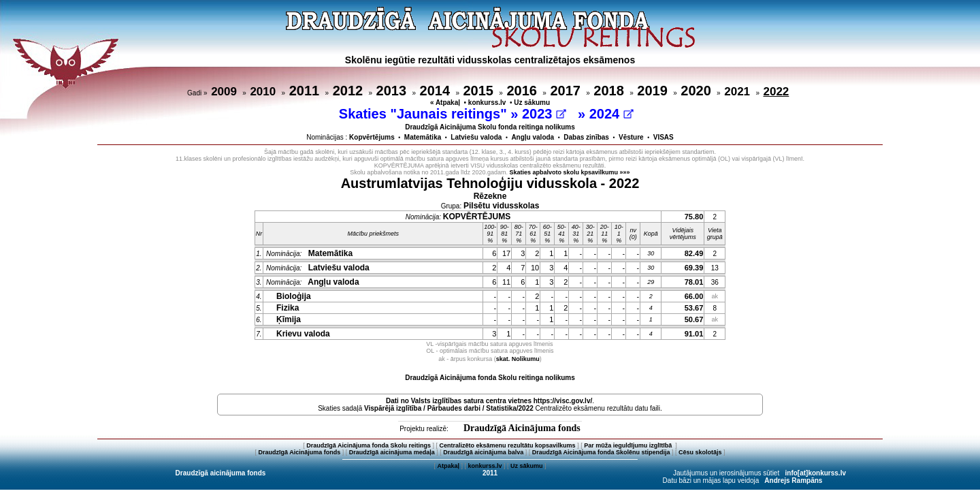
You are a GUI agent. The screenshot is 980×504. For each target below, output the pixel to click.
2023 (544, 114)
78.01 (694, 282)
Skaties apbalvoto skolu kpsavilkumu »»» (570, 172)
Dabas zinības (586, 137)
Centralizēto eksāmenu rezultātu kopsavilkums (508, 445)
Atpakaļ (448, 466)
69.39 (694, 268)
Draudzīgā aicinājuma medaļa (392, 452)
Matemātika (423, 137)
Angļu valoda (533, 137)
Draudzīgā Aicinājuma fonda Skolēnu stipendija (601, 452)
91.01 (694, 334)
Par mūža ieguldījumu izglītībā (629, 445)
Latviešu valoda (476, 137)
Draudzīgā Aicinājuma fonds (522, 428)
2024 (611, 114)
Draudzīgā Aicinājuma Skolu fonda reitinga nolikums (490, 127)
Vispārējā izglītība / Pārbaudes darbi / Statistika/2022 (449, 408)
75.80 (694, 217)
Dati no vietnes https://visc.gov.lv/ (489, 401)
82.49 (694, 253)
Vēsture (631, 137)
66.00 (694, 296)
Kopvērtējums (372, 137)
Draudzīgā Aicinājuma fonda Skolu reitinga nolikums (490, 378)
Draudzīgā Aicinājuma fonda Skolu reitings (369, 445)
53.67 (694, 308)
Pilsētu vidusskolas (501, 206)
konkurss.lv (487, 103)
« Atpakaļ (445, 103)
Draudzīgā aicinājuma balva (483, 452)
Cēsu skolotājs (700, 452)
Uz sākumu (532, 103)
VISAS (664, 137)
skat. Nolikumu (518, 359)
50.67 (694, 319)
